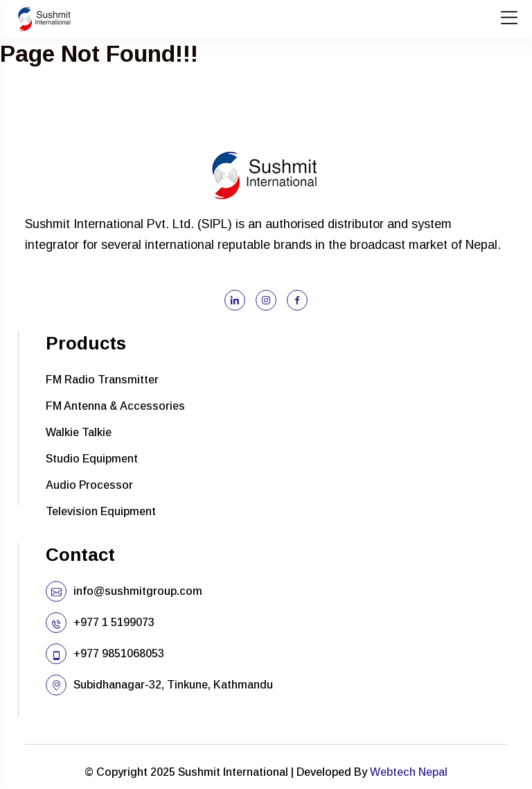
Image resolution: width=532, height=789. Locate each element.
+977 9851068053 (119, 653)
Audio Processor (89, 485)
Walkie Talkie (79, 432)
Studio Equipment (92, 459)
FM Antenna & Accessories (115, 406)
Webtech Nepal (409, 772)
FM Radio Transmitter (102, 380)
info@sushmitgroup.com (138, 591)
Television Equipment (101, 511)
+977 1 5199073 (114, 622)
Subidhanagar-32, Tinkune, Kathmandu (173, 685)
